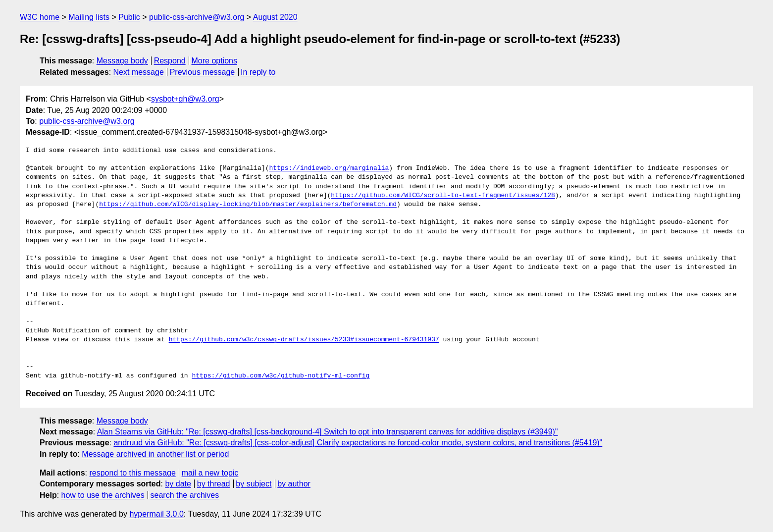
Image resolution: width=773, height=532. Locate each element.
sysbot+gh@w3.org (185, 99)
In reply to (258, 72)
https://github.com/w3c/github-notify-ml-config (281, 376)
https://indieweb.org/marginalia (329, 168)
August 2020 (275, 17)
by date (178, 484)
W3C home (40, 17)
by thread (214, 484)
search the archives (185, 495)
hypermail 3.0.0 (156, 514)
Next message (139, 72)
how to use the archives (103, 495)
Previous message (203, 72)
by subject (254, 484)
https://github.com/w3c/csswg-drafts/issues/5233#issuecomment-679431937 (304, 340)
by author (294, 484)
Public (129, 17)
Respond (170, 61)
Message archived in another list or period (155, 454)
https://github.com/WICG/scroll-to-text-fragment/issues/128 (443, 196)
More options (215, 61)
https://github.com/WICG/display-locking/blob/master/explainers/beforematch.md (248, 205)
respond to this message (132, 473)
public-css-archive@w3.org (197, 17)
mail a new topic (210, 473)
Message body (122, 61)
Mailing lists (89, 17)
